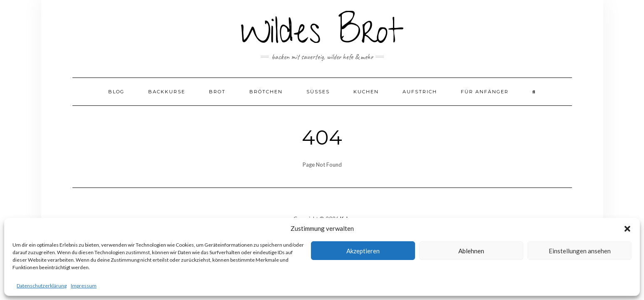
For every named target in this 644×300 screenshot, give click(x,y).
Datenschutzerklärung (42, 286)
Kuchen (366, 92)
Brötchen (266, 92)
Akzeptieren (363, 251)
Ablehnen (471, 251)
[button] (627, 229)
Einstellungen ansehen (580, 251)
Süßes (318, 92)
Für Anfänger (485, 92)
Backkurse (167, 92)
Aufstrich (420, 92)
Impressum (84, 286)
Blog (116, 92)
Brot (217, 92)
